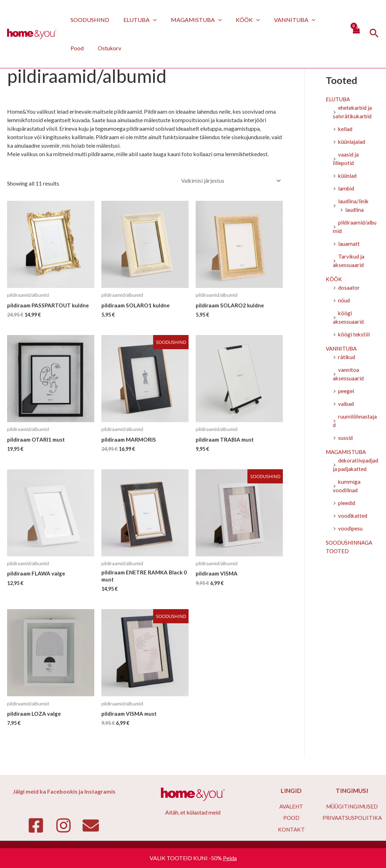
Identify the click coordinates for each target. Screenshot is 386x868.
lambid (347, 189)
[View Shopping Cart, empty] (356, 34)
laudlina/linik (354, 202)
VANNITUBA (282, 20)
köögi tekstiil (354, 335)
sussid (346, 439)
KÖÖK (238, 20)
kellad (346, 130)
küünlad (348, 177)
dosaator (349, 288)
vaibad (346, 405)
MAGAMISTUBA (189, 20)
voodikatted (353, 517)
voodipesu (351, 529)
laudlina (355, 211)
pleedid (347, 504)
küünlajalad (352, 143)
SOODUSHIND (88, 20)
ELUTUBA (136, 20)
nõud (344, 301)
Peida (230, 858)
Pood (320, 20)
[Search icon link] (374, 34)
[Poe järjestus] (230, 181)
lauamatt (349, 245)
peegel (346, 392)
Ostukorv (81, 48)
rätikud (347, 358)
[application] (149, 20)
